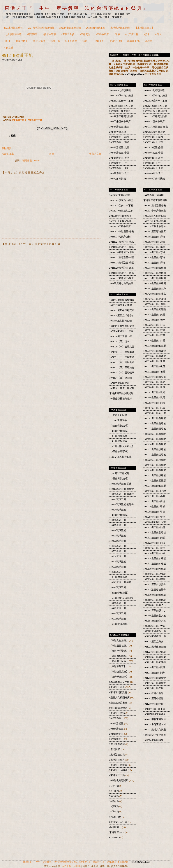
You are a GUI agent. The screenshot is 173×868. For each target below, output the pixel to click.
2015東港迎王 (117, 718)
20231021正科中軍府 (154, 122)
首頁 (52, 154)
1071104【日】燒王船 (121, 378)
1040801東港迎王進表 (155, 206)
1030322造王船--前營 (154, 325)
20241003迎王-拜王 (153, 163)
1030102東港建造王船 (155, 631)
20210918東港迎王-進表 (122, 232)
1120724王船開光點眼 (121, 457)
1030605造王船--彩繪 (154, 237)
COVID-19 (115, 837)
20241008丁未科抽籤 (154, 179)
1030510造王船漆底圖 (155, 283)
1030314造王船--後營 (154, 361)
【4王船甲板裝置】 (119, 441)
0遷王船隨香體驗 (119, 708)
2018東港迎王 (117, 724)
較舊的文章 (95, 154)
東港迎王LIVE (117, 832)
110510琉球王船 (118, 572)
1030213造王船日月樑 (155, 491)
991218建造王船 (17, 55)
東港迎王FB (116, 41)
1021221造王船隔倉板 (155, 652)
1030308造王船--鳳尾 (154, 387)
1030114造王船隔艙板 (155, 579)
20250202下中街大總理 (121, 96)
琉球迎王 (150, 41)
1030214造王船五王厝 (155, 486)
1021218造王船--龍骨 (154, 667)
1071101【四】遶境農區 (122, 362)
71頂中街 (114, 786)
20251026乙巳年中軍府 (121, 101)
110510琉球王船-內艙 (120, 582)
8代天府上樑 (132, 34)
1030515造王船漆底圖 (155, 273)
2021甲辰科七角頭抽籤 (121, 283)
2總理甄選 (32, 34)
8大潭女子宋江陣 (119, 822)
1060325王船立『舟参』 (122, 316)
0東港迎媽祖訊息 (119, 692)
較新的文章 (8, 154)
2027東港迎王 (117, 739)
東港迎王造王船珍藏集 (155, 200)
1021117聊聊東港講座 (155, 714)
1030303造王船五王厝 (155, 413)
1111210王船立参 (118, 420)
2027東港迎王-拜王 (119, 163)
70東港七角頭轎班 (119, 780)
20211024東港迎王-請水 (122, 242)
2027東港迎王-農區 (119, 158)
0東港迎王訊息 (19, 120)
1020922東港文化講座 (155, 730)
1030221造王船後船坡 (155, 455)
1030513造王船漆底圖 (155, 278)
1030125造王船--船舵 (154, 527)
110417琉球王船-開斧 (120, 484)
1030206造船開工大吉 (155, 522)
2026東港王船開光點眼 (121, 116)
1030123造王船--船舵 (154, 538)
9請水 (147, 34)
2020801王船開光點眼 (121, 221)
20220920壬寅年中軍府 (155, 101)
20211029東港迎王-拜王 (122, 268)
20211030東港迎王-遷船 (122, 273)
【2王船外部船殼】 (119, 431)
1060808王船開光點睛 (121, 321)
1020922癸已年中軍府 (155, 735)
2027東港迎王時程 (13, 28)
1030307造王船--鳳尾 (154, 392)
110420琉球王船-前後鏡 (122, 494)
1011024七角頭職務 (153, 740)
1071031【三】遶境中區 (122, 357)
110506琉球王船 (118, 567)
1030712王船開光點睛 (155, 216)
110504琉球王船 (118, 556)
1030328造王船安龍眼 (155, 309)
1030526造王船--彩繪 (154, 258)
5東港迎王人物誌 (119, 770)
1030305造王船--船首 (154, 403)
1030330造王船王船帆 (155, 304)
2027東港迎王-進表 (119, 127)
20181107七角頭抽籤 (120, 195)
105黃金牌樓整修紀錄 (121, 399)
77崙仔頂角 (116, 817)
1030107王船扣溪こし (155, 610)
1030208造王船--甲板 (154, 512)
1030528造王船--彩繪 (154, 252)
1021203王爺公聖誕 (153, 693)
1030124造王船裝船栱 (155, 533)
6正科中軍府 (102, 34)
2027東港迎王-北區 (119, 148)
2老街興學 (115, 749)
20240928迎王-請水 (153, 137)
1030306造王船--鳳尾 (154, 398)
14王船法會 (71, 41)
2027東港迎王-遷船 (119, 168)
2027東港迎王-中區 (119, 153)
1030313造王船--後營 (154, 366)
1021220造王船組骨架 (155, 657)
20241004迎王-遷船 (153, 168)
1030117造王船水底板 (155, 564)
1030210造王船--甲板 (154, 507)
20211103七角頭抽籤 (154, 90)
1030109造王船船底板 (155, 600)
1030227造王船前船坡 (155, 429)
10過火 (159, 34)
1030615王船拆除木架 (155, 221)
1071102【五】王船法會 (122, 367)
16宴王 (86, 41)
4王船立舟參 (68, 34)
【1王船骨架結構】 (119, 426)
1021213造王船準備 (153, 688)
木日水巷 (8, 48)
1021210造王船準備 (153, 704)
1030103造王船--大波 (154, 626)
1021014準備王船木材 (155, 724)
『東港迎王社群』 (119, 646)
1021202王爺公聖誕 (153, 699)
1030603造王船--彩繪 (154, 242)
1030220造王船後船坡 (155, 460)
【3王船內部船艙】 (119, 436)
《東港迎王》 (85, 862)
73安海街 (114, 796)
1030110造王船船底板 (155, 595)
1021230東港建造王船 (155, 636)
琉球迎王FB (133, 41)
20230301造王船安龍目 (155, 111)
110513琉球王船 (118, 587)
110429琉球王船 (118, 536)
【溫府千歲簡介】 (119, 677)
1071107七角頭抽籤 (119, 383)
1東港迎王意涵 (117, 713)
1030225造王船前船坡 (155, 439)
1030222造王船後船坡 (155, 449)
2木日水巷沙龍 (117, 744)
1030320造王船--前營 (154, 335)
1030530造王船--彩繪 (154, 247)
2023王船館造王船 (96, 28)
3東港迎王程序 (117, 760)
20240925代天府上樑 (154, 132)
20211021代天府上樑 (120, 237)
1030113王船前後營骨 (155, 584)
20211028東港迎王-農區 (122, 263)
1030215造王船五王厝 (155, 481)
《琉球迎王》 (98, 862)
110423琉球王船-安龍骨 (122, 505)
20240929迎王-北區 (153, 142)
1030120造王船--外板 (154, 553)
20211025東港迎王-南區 (122, 247)
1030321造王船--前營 (154, 330)
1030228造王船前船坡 (155, 423)
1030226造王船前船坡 (155, 434)
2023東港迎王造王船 (70, 28)
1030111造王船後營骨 (155, 590)
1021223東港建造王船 (155, 647)
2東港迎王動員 (117, 755)
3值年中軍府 (49, 34)
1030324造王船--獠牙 (154, 320)
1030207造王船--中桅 (154, 517)
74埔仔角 (114, 801)
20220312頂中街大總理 (155, 96)
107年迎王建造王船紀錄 (122, 388)
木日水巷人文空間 (71, 866)
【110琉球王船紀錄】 (121, 473)
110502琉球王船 (118, 546)
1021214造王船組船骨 (155, 683)
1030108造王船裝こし (155, 605)
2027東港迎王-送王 (119, 173)
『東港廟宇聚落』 (119, 661)
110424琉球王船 (118, 510)
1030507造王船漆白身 (155, 289)
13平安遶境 (39, 41)
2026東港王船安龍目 (120, 111)
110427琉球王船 (118, 525)
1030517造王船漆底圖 (155, 268)
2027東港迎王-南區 (119, 142)
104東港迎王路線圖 (153, 195)
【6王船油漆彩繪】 (119, 451)
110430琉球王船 (118, 541)
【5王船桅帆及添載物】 (122, 446)
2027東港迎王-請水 (119, 137)
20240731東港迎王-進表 (156, 127)
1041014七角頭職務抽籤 (122, 300)
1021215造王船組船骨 (155, 678)
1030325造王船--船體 (154, 315)
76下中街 (114, 812)
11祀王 (7, 41)
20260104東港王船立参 (121, 106)
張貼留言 (7, 148)
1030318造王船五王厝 (155, 346)
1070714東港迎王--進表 (121, 331)
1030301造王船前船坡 (155, 418)
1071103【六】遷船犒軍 (122, 373)
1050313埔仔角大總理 (121, 305)
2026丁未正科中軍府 (120, 122)
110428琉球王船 (118, 531)
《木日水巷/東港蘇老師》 (118, 862)
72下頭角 (114, 791)
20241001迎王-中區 (153, 153)
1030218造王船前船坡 (155, 470)
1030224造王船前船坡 (155, 444)
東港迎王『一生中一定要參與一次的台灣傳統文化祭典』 (76, 8)
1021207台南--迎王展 (154, 709)
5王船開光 (85, 34)
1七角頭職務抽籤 (13, 34)
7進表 (117, 34)
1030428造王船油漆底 (155, 294)
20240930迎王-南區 (153, 148)
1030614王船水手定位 (155, 226)
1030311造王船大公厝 (155, 377)
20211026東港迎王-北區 (122, 252)
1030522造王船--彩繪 (154, 263)
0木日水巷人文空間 (120, 682)
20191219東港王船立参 (121, 211)
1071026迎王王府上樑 (121, 336)
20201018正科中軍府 (120, 226)
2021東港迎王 (117, 729)
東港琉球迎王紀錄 (120, 28)
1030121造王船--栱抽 (154, 548)
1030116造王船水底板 (155, 569)
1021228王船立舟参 (153, 642)
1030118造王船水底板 (155, 559)
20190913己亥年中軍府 (121, 206)
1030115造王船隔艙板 (155, 574)
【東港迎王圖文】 (144, 28)
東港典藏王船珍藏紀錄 (121, 393)
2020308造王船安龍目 (121, 216)
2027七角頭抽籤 (118, 179)
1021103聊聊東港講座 (155, 719)
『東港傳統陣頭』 (119, 656)
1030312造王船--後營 (154, 372)
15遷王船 (55, 41)
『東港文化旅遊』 (119, 640)
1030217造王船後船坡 (155, 475)
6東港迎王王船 (35, 120)
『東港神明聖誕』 (119, 651)
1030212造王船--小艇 (154, 496)
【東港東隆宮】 (118, 666)
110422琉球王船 (118, 499)
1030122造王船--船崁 (154, 543)
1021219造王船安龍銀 (155, 662)
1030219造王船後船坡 (155, 465)
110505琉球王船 (118, 562)
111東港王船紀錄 (118, 415)
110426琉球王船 (118, 520)
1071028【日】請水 (119, 342)
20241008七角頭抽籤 (120, 90)
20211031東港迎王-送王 (122, 278)
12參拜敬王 (22, 41)
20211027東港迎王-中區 (122, 258)
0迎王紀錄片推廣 (119, 703)
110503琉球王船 (118, 551)
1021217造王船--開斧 (154, 673)
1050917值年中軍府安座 (122, 310)
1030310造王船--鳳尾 (154, 382)
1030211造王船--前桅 (154, 501)
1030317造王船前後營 (155, 351)
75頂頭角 (114, 806)
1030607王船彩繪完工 (155, 232)
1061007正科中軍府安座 (122, 326)
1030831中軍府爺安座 (155, 211)
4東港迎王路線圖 (119, 765)
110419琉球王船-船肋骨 (122, 489)
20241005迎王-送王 (153, 173)
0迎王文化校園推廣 (120, 698)
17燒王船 (99, 41)
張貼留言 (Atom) (31, 161)
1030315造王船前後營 (155, 356)
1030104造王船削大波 (155, 621)
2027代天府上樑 (118, 132)
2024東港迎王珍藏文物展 (41, 28)
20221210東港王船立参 (155, 106)
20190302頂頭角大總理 (121, 200)
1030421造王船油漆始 (155, 299)
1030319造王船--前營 (154, 341)
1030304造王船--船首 (154, 408)
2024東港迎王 (117, 734)
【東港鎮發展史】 (119, 672)
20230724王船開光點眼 (155, 116)
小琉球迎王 (116, 827)
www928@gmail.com (134, 74)
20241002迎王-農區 (153, 158)
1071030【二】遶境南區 (122, 352)
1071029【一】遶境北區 (122, 347)
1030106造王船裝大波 (155, 616)
